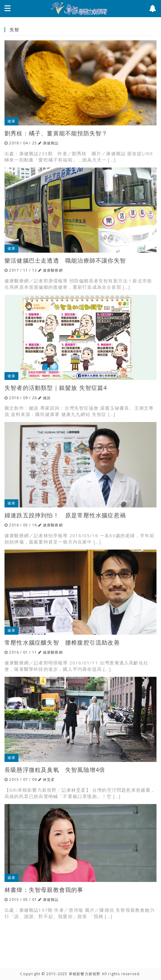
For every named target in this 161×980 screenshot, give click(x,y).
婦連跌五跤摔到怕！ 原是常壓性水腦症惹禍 (65, 515)
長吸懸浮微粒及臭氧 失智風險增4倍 (55, 770)
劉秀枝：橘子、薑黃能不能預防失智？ (56, 133)
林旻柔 (49, 780)
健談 (47, 398)
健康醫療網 (53, 270)
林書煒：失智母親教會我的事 (44, 890)
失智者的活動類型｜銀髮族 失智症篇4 (56, 388)
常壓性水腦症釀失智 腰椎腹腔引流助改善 (62, 642)
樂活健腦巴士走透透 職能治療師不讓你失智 (65, 260)
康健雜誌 (51, 143)
